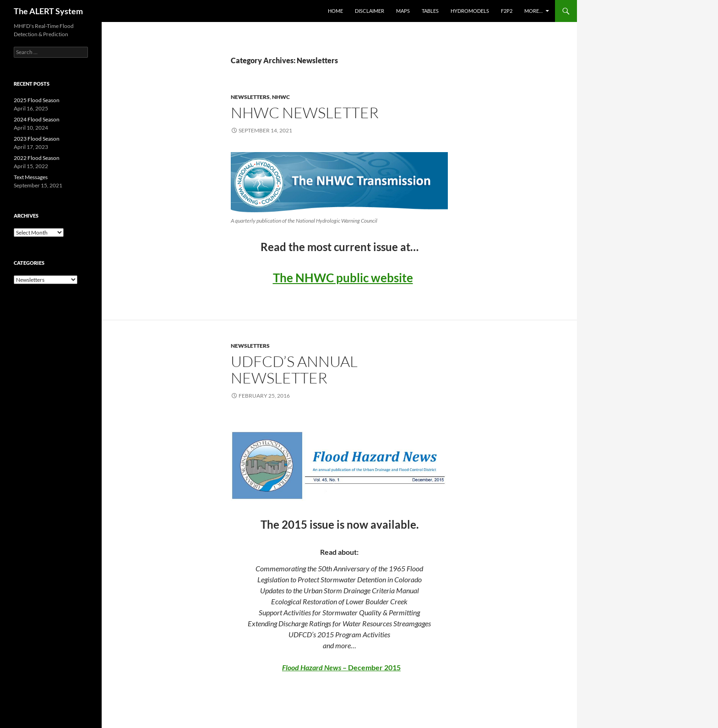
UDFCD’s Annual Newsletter (294, 369)
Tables (430, 11)
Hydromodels (470, 11)
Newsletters (250, 97)
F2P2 (507, 11)
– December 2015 (341, 667)
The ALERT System (48, 11)
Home (335, 11)
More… (533, 11)
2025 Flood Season (37, 100)
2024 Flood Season (37, 119)
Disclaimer (370, 11)
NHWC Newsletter (305, 112)
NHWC (281, 97)
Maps (403, 11)
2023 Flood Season (37, 139)
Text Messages (31, 177)
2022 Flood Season (37, 158)
